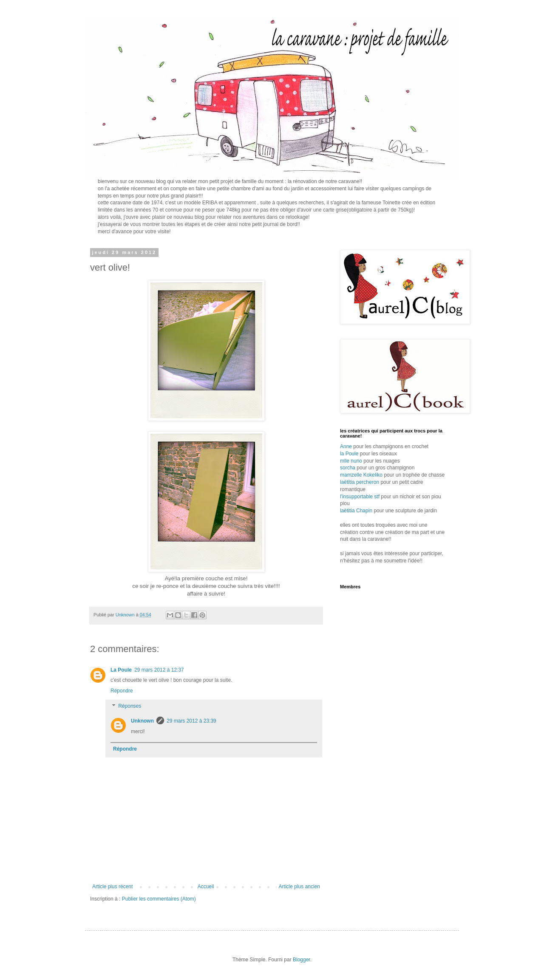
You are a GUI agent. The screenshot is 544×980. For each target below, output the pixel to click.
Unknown (142, 721)
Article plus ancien (299, 887)
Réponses (130, 706)
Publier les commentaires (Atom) (159, 899)
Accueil (206, 887)
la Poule (349, 454)
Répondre (122, 691)
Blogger (302, 960)
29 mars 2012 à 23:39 (191, 721)
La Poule (121, 670)
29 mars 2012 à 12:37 (159, 670)
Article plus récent (112, 887)
